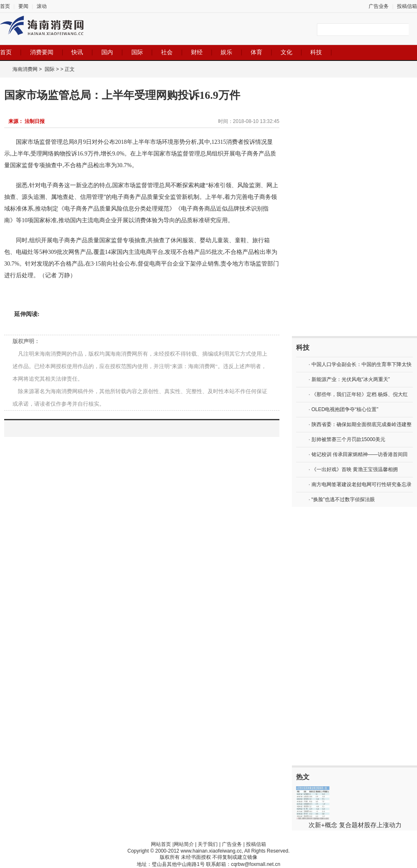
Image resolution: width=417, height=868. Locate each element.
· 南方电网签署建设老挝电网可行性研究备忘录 (360, 484)
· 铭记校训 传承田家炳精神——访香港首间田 (358, 454)
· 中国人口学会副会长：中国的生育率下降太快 (360, 364)
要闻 (23, 6)
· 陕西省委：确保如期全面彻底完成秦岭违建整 (360, 424)
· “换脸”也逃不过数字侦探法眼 (342, 499)
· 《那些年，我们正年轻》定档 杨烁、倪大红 (358, 394)
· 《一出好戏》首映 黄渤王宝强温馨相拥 (353, 469)
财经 (197, 52)
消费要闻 (42, 52)
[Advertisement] (328, 207)
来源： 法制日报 (26, 121)
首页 (5, 6)
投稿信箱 (407, 6)
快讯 (77, 52)
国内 (107, 52)
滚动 (42, 6)
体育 (256, 52)
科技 (316, 52)
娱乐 (226, 52)
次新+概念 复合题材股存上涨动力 (355, 825)
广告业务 (379, 6)
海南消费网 (25, 69)
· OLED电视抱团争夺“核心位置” (343, 409)
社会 (167, 52)
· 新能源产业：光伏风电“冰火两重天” (349, 379)
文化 (286, 52)
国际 (137, 52)
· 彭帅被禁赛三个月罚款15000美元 (347, 439)
